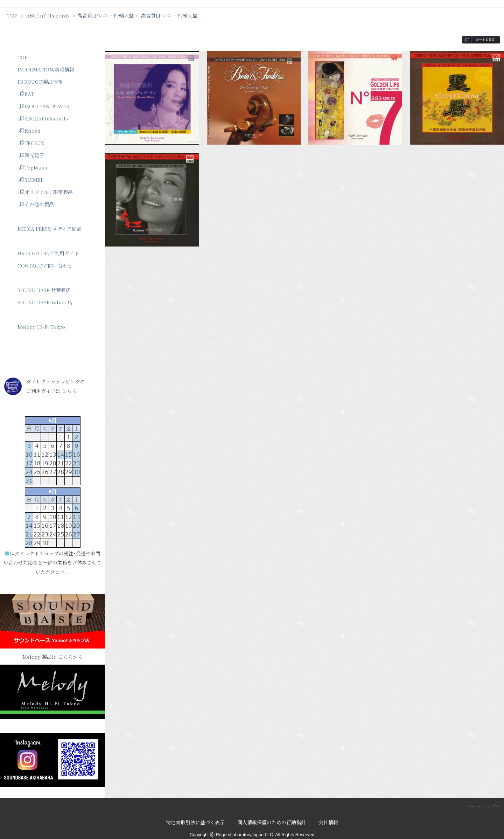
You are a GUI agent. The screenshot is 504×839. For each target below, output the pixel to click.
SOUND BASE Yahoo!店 (45, 302)
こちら (69, 391)
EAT (26, 94)
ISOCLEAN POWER (44, 106)
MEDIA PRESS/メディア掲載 (49, 229)
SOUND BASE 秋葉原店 (44, 290)
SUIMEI (30, 180)
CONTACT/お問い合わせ (45, 265)
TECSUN (32, 143)
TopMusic (34, 167)
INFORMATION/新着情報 (46, 69)
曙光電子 (31, 155)
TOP (12, 15)
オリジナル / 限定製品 (46, 192)
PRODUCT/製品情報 (40, 82)
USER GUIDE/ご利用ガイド (48, 253)
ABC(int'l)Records (48, 15)
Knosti (30, 131)
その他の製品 (36, 204)
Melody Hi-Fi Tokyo (41, 327)
